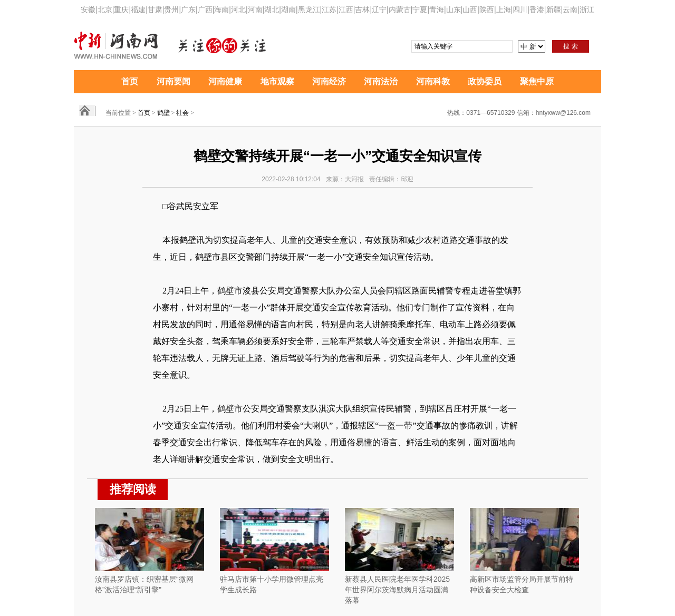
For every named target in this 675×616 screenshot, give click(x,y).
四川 (520, 9)
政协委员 (485, 81)
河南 (255, 9)
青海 (437, 9)
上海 (504, 9)
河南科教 (433, 81)
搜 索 (570, 46)
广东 (188, 9)
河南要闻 (173, 81)
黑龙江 (309, 9)
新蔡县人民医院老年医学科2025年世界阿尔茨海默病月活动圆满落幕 (397, 590)
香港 (537, 9)
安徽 (88, 9)
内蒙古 (400, 9)
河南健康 (225, 81)
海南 (221, 9)
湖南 (288, 9)
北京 (105, 9)
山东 (454, 9)
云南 (570, 9)
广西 (205, 9)
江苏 (329, 9)
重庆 (121, 9)
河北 (238, 9)
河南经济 (329, 81)
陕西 (487, 9)
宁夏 (420, 9)
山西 (470, 9)
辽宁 (379, 9)
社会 (182, 113)
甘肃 (155, 9)
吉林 (362, 9)
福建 (138, 9)
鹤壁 (163, 113)
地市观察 (277, 81)
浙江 (587, 9)
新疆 (554, 9)
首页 (130, 81)
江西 (346, 9)
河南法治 (381, 81)
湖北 (272, 9)
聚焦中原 (537, 81)
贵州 (171, 9)
